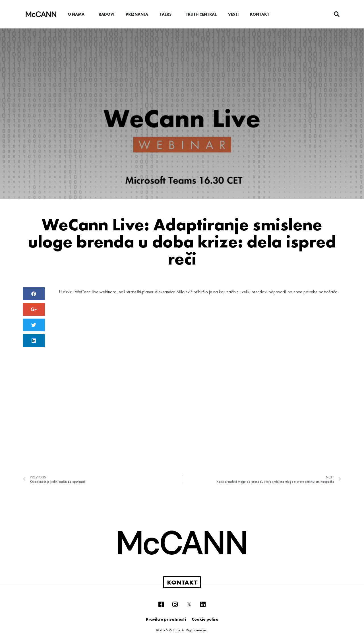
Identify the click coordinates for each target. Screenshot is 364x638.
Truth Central (201, 14)
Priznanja (137, 14)
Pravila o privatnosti (166, 619)
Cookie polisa (205, 619)
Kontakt (260, 14)
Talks (167, 14)
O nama (77, 14)
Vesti (233, 14)
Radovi (106, 14)
